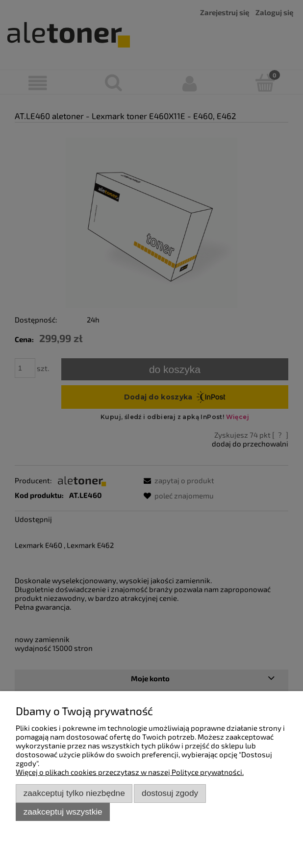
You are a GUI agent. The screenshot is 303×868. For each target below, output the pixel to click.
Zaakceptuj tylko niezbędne (74, 793)
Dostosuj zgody (170, 793)
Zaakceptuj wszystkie (63, 812)
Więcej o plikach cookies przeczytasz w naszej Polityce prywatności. (130, 772)
